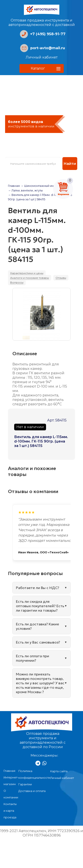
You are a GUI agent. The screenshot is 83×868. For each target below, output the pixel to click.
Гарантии (25, 784)
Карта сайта (59, 771)
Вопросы (17, 282)
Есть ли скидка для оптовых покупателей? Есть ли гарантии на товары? (40, 606)
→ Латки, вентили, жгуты (25, 190)
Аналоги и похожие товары (30, 278)
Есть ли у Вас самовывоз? (38, 642)
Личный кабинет (42, 57)
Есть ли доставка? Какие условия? (38, 626)
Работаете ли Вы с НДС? (38, 588)
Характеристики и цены (27, 273)
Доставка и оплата (32, 791)
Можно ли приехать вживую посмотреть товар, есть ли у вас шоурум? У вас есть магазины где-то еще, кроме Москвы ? (40, 683)
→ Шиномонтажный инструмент (44, 186)
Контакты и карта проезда (10, 811)
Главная (14, 186)
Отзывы (61, 278)
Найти (70, 164)
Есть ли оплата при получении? (33, 658)
